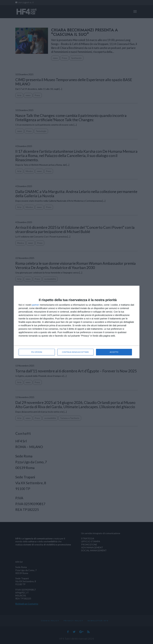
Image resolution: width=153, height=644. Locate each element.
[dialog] (77, 322)
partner (35, 305)
